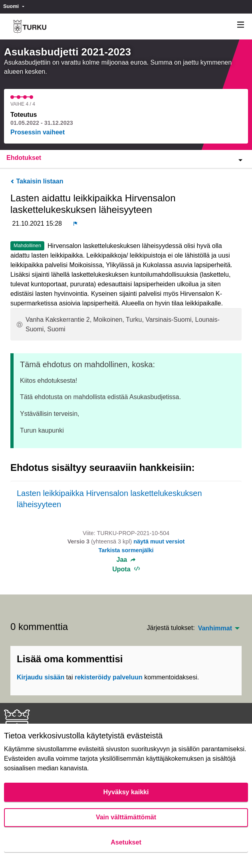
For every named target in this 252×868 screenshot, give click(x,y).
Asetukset (126, 842)
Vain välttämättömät (126, 817)
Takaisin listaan (37, 181)
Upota (126, 569)
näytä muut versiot (159, 541)
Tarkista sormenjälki (126, 550)
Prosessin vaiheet (38, 132)
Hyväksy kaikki (126, 792)
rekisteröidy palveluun (109, 677)
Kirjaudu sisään (41, 677)
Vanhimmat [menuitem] (215, 628)
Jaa (126, 560)
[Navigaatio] (241, 25)
